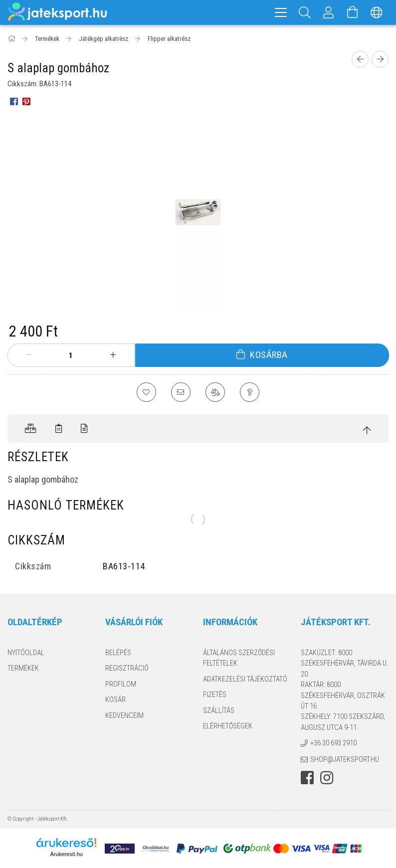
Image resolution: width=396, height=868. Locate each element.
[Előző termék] (360, 59)
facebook (307, 778)
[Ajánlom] (181, 392)
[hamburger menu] (281, 12)
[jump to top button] (367, 431)
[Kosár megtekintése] (353, 12)
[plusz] (113, 355)
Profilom (121, 685)
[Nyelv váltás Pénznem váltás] (377, 12)
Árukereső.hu (67, 855)
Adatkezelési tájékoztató (245, 680)
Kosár (115, 700)
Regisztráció (127, 669)
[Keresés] (305, 12)
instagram (327, 778)
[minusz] (29, 355)
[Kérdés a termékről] (250, 392)
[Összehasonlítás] (215, 392)
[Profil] (329, 12)
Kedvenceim (124, 715)
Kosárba (269, 355)
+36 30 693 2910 (333, 743)
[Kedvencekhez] (146, 392)
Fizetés (215, 695)
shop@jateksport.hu (345, 760)
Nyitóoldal (26, 653)
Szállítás (219, 710)
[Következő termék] (380, 59)
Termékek (23, 669)
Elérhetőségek (228, 726)
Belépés (118, 653)
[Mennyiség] (71, 355)
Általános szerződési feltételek (239, 658)
